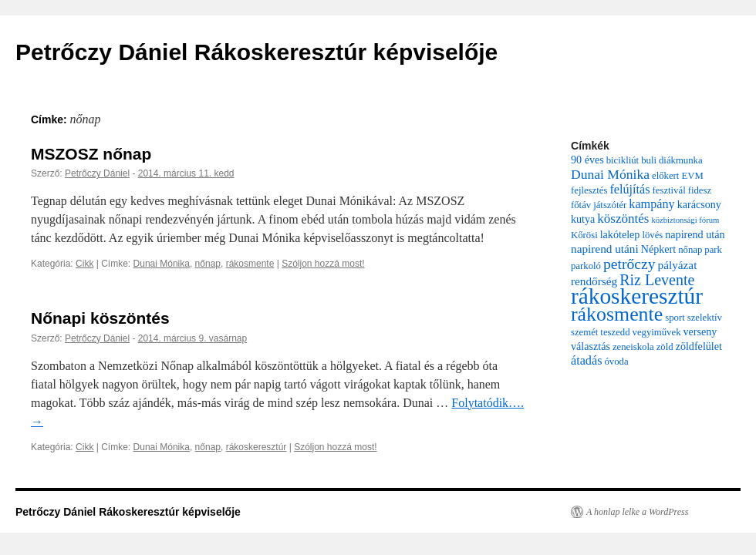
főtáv (581, 205)
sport (675, 318)
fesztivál (669, 190)
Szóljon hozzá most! (323, 264)
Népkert (658, 249)
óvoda (616, 362)
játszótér (610, 205)
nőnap (208, 264)
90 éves (587, 160)
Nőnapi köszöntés (100, 318)
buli (649, 160)
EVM (692, 176)
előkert (665, 176)
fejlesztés (589, 190)
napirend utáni (605, 249)
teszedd (615, 332)
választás (591, 346)
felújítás (629, 190)
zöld (665, 347)
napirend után (695, 234)
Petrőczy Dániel (97, 173)
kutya (583, 219)
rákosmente (250, 264)
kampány (651, 204)
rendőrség (594, 281)
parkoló (586, 266)
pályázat (678, 265)
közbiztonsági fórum (685, 220)
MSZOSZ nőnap (91, 154)
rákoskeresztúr (256, 447)
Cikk (84, 264)
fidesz (700, 190)
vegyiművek (657, 332)
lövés (652, 235)
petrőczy (629, 264)
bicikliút (623, 160)
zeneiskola (633, 347)
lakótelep (620, 234)
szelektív (705, 318)
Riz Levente (657, 280)
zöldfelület (699, 346)
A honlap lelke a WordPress (637, 512)
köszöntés (623, 219)
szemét (584, 332)
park (713, 250)
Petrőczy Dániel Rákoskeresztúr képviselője (256, 52)
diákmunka (681, 160)
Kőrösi (584, 235)
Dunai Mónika (162, 264)
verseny (700, 331)
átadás (586, 361)
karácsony (699, 204)
